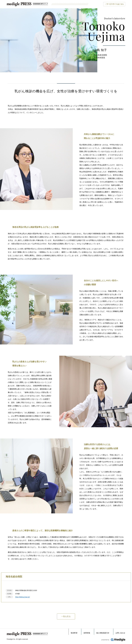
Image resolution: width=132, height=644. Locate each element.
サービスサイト (115, 4)
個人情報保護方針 (103, 633)
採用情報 (87, 633)
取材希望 (74, 633)
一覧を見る (66, 616)
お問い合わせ (120, 633)
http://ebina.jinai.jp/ (23, 597)
